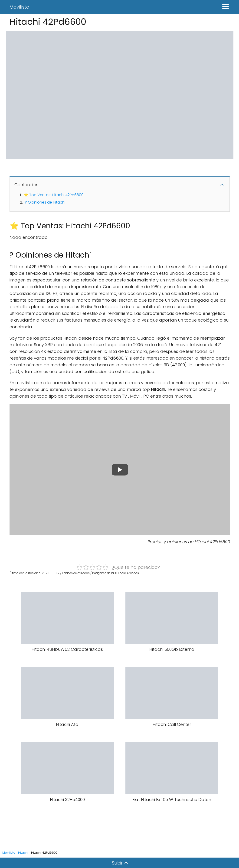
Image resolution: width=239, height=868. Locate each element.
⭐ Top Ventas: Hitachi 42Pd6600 (54, 195)
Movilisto (19, 7)
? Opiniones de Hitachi (45, 202)
